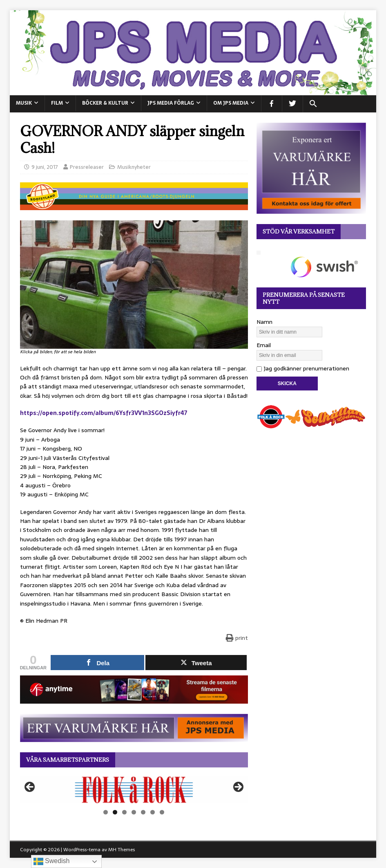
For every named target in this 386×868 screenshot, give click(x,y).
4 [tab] (134, 812)
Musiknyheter (134, 167)
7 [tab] (162, 812)
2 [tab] (115, 812)
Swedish (52, 861)
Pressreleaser (87, 167)
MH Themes (122, 850)
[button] (313, 104)
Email (264, 345)
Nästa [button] (238, 787)
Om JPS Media (231, 103)
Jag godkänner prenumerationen (303, 368)
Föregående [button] (30, 787)
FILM (57, 103)
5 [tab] (143, 812)
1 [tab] (106, 812)
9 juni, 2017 (45, 167)
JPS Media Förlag (171, 103)
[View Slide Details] (134, 790)
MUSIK (24, 103)
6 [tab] (153, 812)
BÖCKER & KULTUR (105, 103)
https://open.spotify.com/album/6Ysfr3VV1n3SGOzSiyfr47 (104, 413)
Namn (264, 322)
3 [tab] (124, 812)
